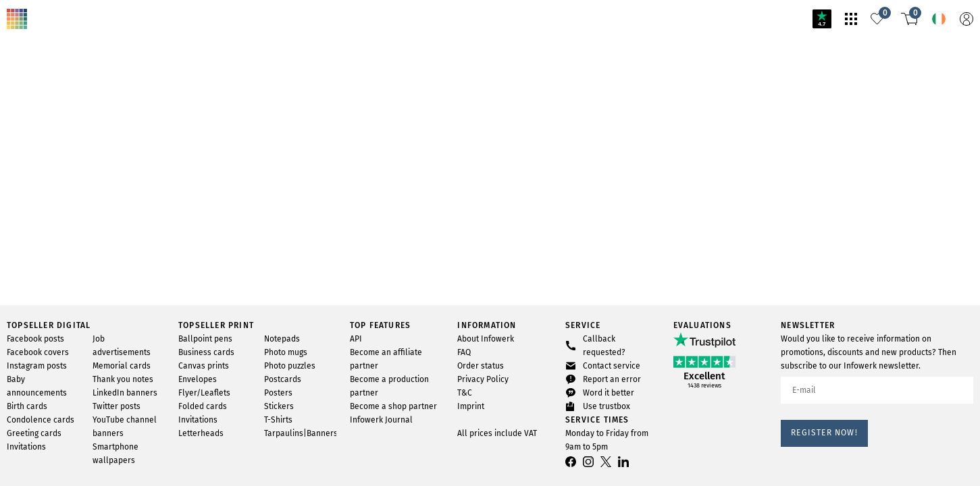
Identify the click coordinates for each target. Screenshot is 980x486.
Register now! (824, 433)
